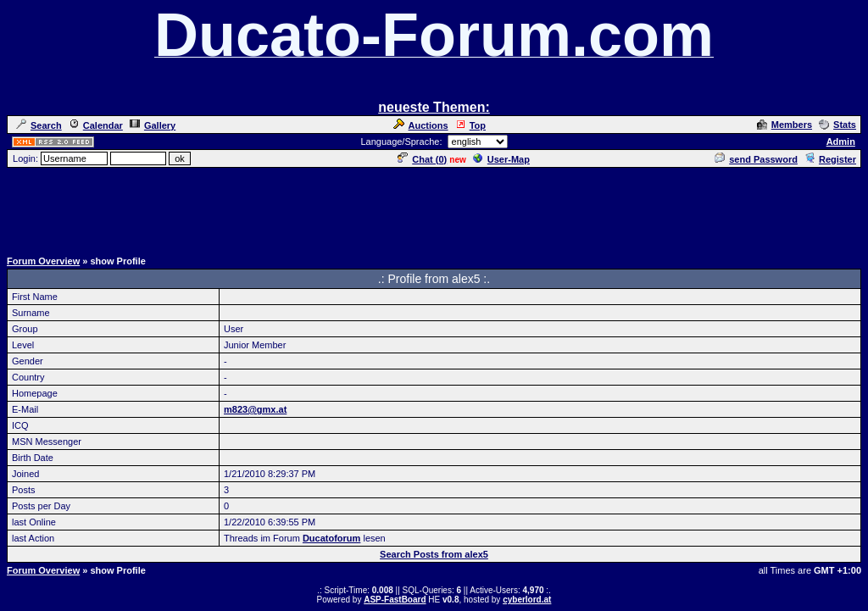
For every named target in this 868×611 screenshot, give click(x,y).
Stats (837, 125)
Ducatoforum (331, 538)
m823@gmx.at (255, 409)
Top (470, 125)
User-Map (501, 159)
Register (830, 159)
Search (39, 125)
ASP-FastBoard (395, 600)
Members (785, 125)
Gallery (153, 125)
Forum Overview (43, 261)
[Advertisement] (434, 208)
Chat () (422, 159)
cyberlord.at (527, 600)
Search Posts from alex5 (434, 554)
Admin (841, 142)
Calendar (96, 125)
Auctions (421, 125)
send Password (756, 159)
